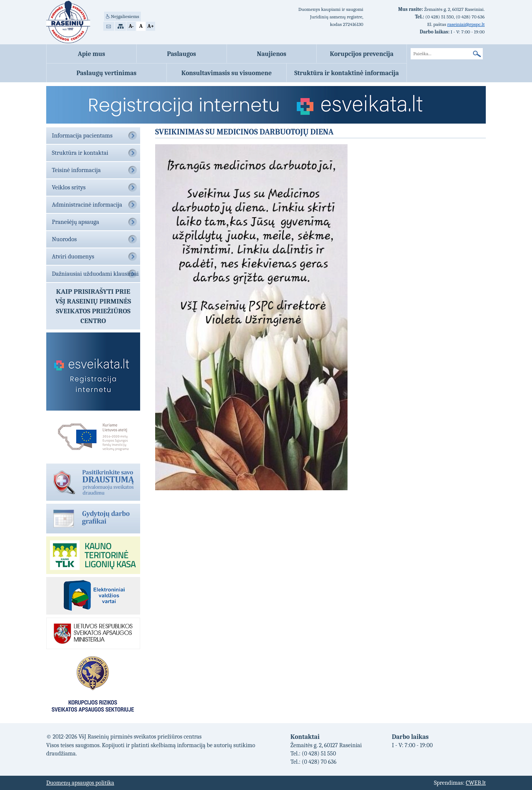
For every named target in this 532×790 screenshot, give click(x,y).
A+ (150, 26)
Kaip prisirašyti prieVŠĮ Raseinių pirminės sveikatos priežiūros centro (93, 306)
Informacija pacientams (82, 135)
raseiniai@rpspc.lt (466, 24)
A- (131, 26)
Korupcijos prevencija (362, 54)
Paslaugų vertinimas (106, 73)
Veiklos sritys (69, 187)
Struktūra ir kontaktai (80, 153)
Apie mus (91, 54)
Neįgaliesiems (125, 16)
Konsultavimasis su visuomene (227, 73)
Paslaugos (182, 54)
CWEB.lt (476, 783)
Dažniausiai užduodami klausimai (95, 274)
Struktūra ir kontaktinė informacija (347, 73)
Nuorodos (64, 239)
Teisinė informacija (76, 170)
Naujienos (272, 54)
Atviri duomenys (73, 256)
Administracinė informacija (87, 205)
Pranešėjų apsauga (76, 222)
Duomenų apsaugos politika (80, 783)
